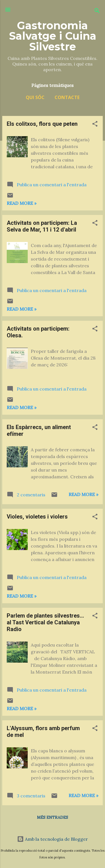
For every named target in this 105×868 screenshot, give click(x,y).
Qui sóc (35, 97)
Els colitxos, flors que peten (42, 124)
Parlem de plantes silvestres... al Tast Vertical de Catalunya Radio (45, 622)
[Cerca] (97, 11)
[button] (95, 125)
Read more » (22, 203)
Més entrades (53, 817)
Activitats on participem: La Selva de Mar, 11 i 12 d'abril (42, 226)
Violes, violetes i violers (37, 517)
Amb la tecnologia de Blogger (53, 839)
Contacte (67, 97)
